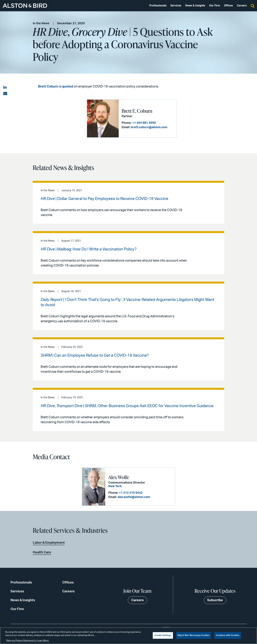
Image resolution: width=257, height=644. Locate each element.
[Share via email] (5, 94)
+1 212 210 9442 (131, 493)
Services (176, 6)
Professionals (158, 6)
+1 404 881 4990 (144, 123)
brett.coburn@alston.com (149, 127)
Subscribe (215, 600)
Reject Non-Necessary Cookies (194, 635)
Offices (228, 6)
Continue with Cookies (228, 635)
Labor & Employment (49, 543)
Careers (242, 6)
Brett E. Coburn (137, 111)
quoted (68, 87)
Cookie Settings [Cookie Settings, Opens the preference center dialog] (163, 635)
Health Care (42, 552)
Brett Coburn (48, 87)
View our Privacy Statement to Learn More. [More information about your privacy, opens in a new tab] (28, 641)
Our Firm (215, 6)
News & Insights (195, 6)
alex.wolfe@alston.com (134, 497)
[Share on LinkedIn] (5, 87)
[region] (128, 636)
